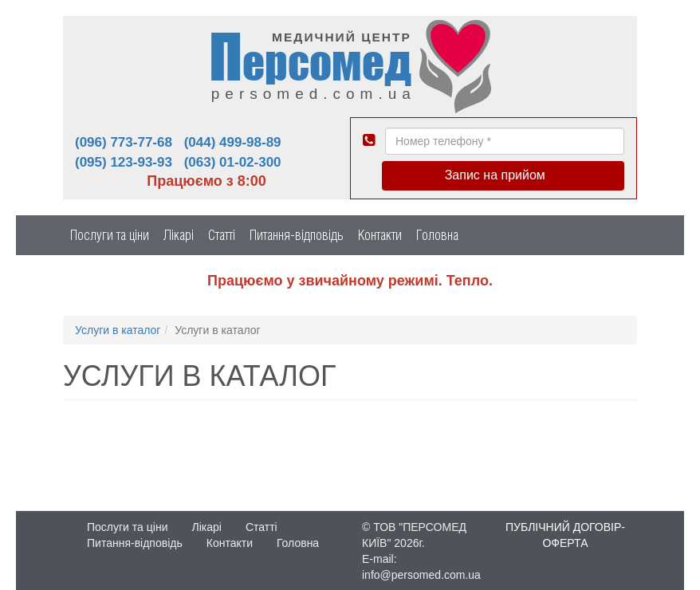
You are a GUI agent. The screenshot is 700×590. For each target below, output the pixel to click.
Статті (222, 235)
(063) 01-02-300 (233, 162)
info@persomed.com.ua (421, 575)
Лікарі (179, 235)
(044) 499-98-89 (233, 142)
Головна (437, 235)
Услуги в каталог (118, 330)
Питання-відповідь (297, 235)
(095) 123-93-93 (124, 162)
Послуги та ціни (110, 235)
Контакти (380, 235)
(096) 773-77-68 (124, 142)
